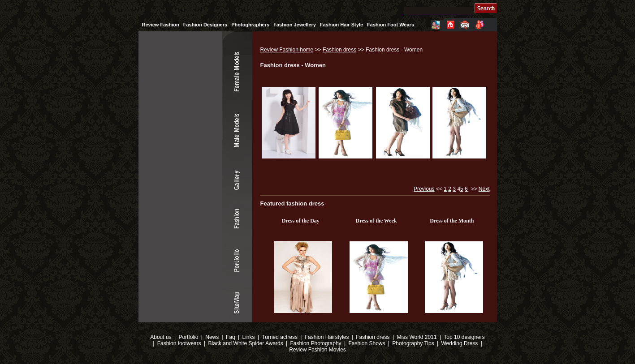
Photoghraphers (250, 25)
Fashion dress (339, 50)
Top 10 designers (464, 337)
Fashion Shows (367, 343)
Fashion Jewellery (295, 25)
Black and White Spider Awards (245, 343)
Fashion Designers (205, 25)
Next (484, 189)
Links (249, 337)
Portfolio (188, 337)
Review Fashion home (287, 50)
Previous (424, 189)
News (212, 337)
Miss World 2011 (417, 337)
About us (161, 337)
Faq (231, 337)
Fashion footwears (178, 343)
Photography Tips (413, 343)
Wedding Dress (459, 343)
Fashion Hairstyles (327, 337)
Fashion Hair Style (341, 25)
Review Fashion (161, 25)
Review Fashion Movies (317, 350)
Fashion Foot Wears (391, 25)
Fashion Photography (315, 343)
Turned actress (280, 337)
